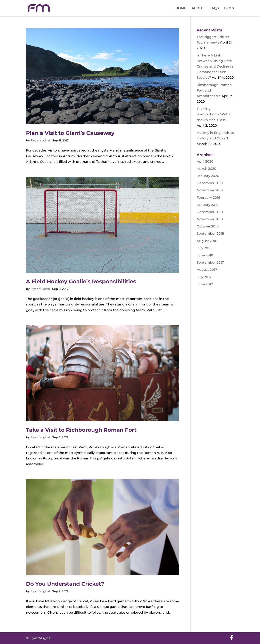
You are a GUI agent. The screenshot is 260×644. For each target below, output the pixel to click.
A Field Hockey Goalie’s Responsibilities (81, 281)
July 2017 (204, 277)
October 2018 (208, 226)
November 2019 (210, 190)
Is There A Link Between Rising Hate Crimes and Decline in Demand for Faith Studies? (215, 67)
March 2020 (207, 169)
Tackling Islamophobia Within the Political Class (214, 114)
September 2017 (210, 262)
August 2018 (207, 241)
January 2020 (208, 176)
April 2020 (205, 161)
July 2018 (204, 248)
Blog (229, 8)
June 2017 (205, 284)
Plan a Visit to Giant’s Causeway (70, 133)
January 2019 (208, 205)
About (198, 8)
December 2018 (210, 212)
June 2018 (205, 255)
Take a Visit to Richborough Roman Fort (81, 430)
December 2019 (210, 183)
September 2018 (210, 234)
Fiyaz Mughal (40, 140)
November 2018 (210, 219)
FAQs (214, 8)
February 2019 (208, 198)
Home (181, 8)
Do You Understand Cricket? (65, 584)
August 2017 (207, 270)
